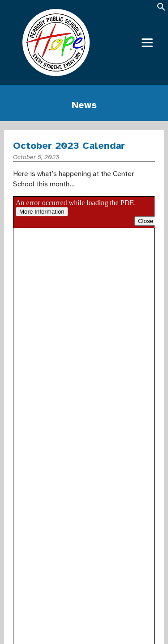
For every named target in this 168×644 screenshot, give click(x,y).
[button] (161, 10)
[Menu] (147, 43)
